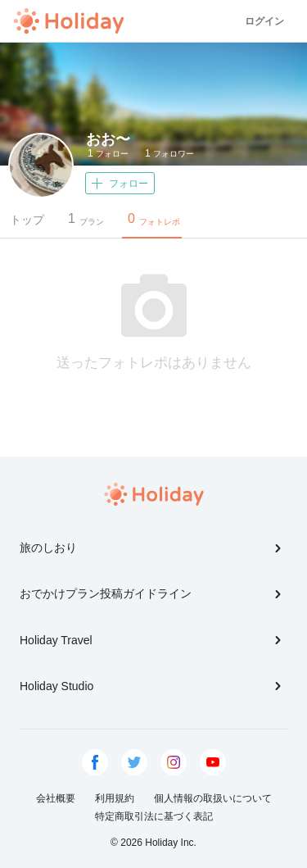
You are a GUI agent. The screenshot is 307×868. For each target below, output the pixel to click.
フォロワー (169, 153)
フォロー (108, 153)
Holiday (69, 21)
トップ (27, 220)
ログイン (264, 21)
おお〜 (108, 139)
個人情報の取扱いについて (213, 798)
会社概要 (56, 798)
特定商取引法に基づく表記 (154, 816)
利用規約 (115, 798)
